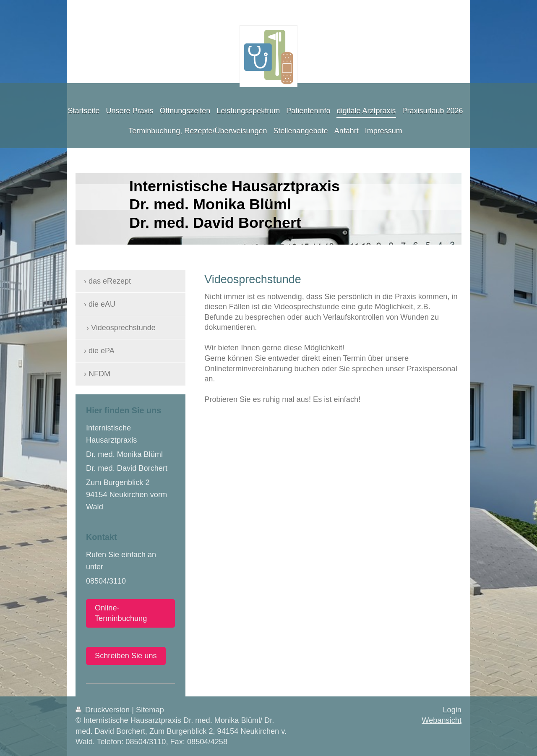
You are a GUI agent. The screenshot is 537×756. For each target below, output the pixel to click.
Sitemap (150, 710)
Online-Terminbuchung (121, 613)
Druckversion (104, 710)
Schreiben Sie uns (126, 656)
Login (452, 710)
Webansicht (442, 720)
